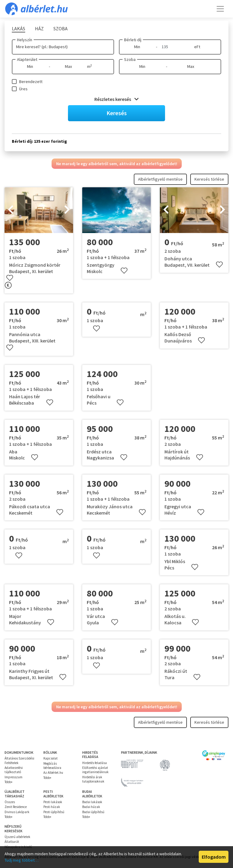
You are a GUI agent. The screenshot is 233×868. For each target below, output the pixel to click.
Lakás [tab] (19, 28)
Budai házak (91, 807)
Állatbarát (12, 842)
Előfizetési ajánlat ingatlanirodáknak (95, 770)
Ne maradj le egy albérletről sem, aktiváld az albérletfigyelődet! (117, 164)
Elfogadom (214, 857)
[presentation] (11, 210)
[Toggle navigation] (220, 9)
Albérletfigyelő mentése (160, 179)
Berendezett (31, 82)
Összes (10, 802)
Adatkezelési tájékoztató (14, 770)
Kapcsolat (51, 758)
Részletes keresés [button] (116, 99)
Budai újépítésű (93, 812)
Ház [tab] (39, 28)
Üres (23, 89)
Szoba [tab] (61, 28)
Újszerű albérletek (17, 837)
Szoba (130, 59)
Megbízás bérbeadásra (52, 766)
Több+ (8, 782)
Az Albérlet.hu (53, 773)
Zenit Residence (16, 807)
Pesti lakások (53, 802)
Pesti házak (52, 807)
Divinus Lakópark (17, 812)
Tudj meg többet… (22, 860)
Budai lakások (92, 802)
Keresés (117, 113)
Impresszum (14, 777)
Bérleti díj (133, 40)
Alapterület (27, 59)
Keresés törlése (209, 179)
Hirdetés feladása (95, 763)
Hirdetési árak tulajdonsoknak (93, 779)
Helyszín (25, 40)
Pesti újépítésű (54, 812)
